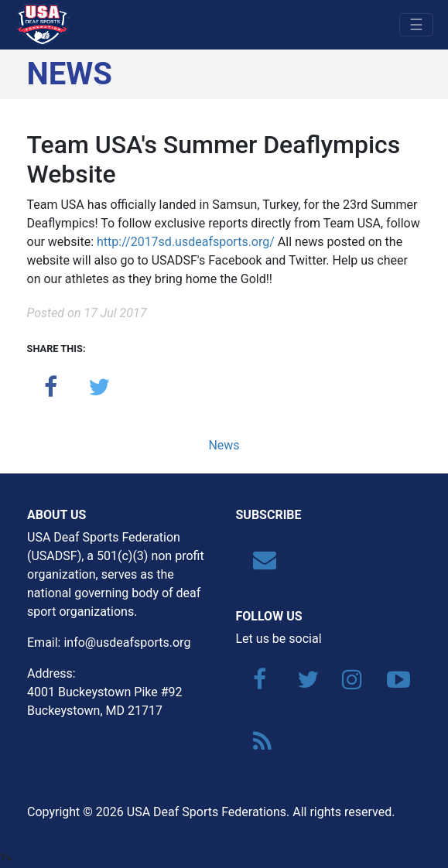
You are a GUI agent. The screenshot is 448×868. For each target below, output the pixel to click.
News (224, 445)
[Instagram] (346, 683)
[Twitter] (301, 683)
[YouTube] (391, 683)
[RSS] (257, 745)
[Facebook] (257, 683)
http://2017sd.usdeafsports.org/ (186, 242)
